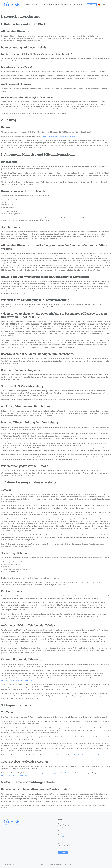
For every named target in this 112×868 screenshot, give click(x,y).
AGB (42, 865)
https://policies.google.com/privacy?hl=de (88, 755)
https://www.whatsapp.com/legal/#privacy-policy (17, 680)
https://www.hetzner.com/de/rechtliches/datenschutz (59, 136)
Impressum (68, 865)
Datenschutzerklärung (54, 865)
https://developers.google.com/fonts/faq (54, 773)
